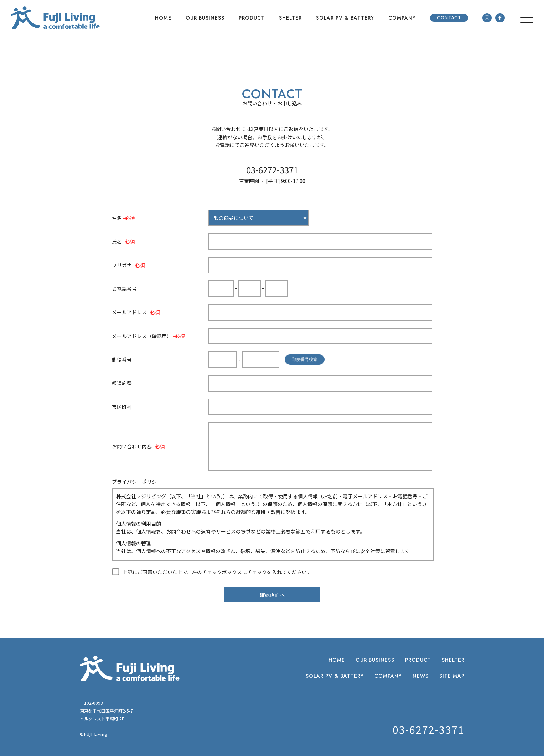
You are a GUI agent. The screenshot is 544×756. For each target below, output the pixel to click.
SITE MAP (452, 676)
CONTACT (449, 18)
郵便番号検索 (305, 359)
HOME (163, 18)
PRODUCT (252, 18)
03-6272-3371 (272, 170)
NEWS (421, 676)
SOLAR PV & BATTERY (345, 18)
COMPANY (402, 18)
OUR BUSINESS (205, 18)
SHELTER (290, 18)
